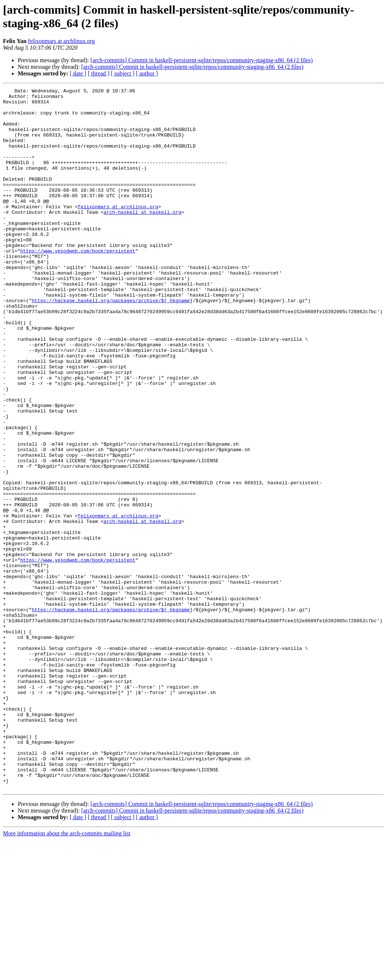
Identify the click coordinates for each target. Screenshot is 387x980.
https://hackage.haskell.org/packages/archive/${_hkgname (111, 343)
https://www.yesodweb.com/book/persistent (78, 284)
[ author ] (147, 73)
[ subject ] (123, 73)
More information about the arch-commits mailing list (67, 974)
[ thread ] (99, 73)
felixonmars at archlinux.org (61, 41)
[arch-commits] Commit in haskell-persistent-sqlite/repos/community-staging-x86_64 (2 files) (201, 60)
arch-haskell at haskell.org (142, 237)
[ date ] (78, 73)
